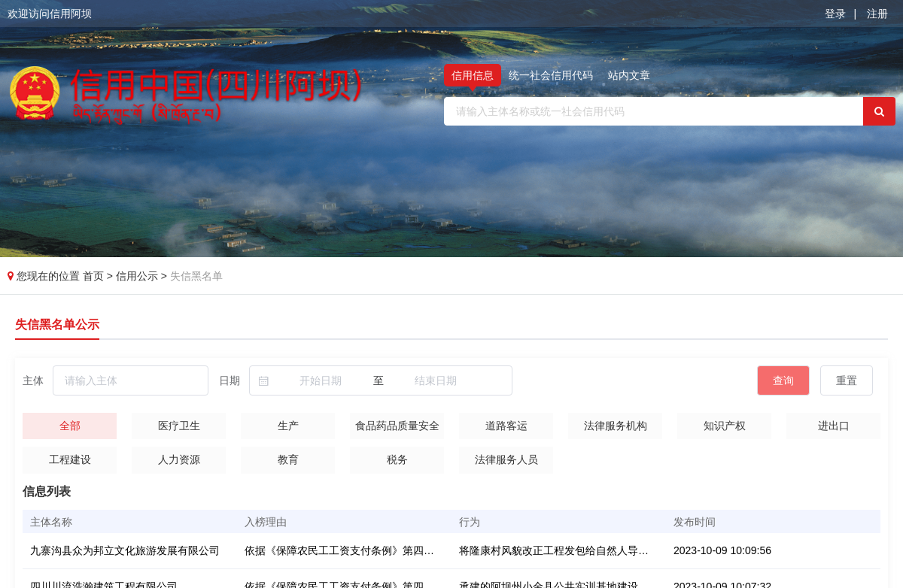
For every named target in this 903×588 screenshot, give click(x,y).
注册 (877, 14)
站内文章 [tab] (629, 75)
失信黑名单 (196, 276)
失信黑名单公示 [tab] (57, 324)
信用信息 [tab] (473, 75)
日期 (230, 380)
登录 (835, 14)
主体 (33, 380)
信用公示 (137, 276)
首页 (95, 276)
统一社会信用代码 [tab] (551, 75)
